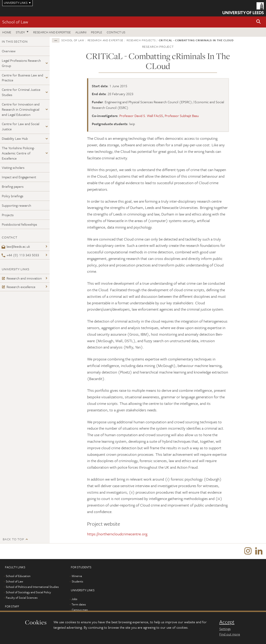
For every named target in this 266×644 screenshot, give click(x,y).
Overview (9, 51)
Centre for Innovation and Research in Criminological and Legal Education (21, 109)
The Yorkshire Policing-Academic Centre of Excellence (18, 153)
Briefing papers (13, 186)
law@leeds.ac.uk (16, 246)
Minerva (77, 576)
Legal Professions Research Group (21, 63)
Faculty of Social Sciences (22, 598)
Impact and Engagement (19, 177)
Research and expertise (52, 32)
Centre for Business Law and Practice (22, 78)
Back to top (13, 539)
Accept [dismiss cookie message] (227, 622)
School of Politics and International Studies (32, 587)
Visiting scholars (13, 167)
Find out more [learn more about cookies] (230, 634)
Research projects (141, 40)
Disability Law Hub (15, 138)
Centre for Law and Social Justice (21, 126)
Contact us (116, 32)
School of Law (15, 22)
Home (7, 32)
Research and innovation (22, 278)
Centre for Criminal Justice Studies (21, 92)
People (97, 32)
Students (77, 582)
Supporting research (16, 205)
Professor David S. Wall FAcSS (141, 116)
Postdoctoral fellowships (19, 224)
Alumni (81, 32)
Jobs (74, 599)
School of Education (18, 576)
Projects (8, 215)
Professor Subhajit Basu (182, 116)
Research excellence (19, 287)
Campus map (80, 610)
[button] (259, 22)
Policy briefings (13, 196)
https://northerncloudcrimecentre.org (117, 534)
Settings (225, 629)
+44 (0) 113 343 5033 (20, 255)
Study (20, 32)
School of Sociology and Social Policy (28, 592)
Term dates (79, 605)
